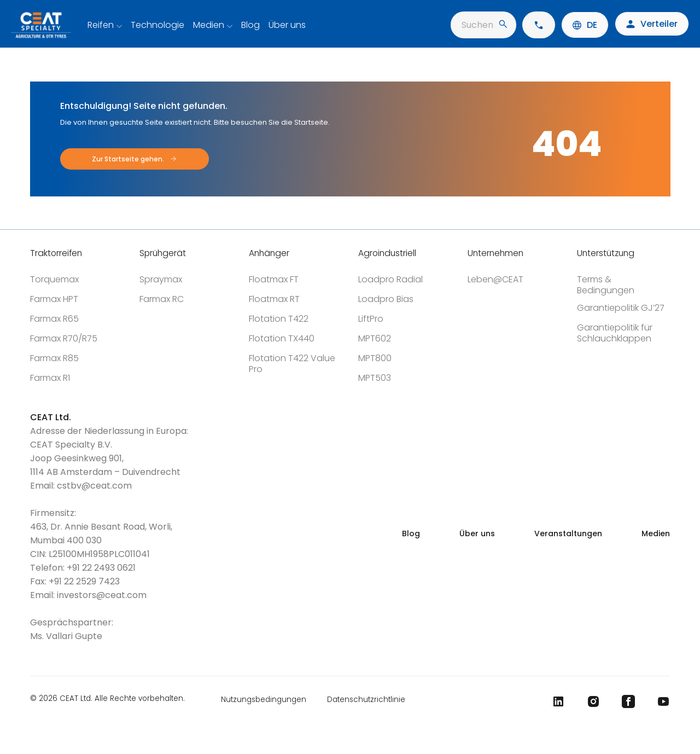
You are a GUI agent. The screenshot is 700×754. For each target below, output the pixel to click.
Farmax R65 (54, 319)
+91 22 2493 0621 (101, 568)
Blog (250, 25)
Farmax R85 (54, 358)
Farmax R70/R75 (64, 338)
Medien (209, 25)
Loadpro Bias (386, 299)
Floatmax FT (274, 279)
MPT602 (375, 338)
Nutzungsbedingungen (264, 700)
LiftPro (371, 319)
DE (585, 25)
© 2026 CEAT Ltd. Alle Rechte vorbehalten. (107, 699)
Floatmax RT (274, 299)
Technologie (157, 25)
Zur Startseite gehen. (128, 159)
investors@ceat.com (102, 595)
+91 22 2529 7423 (84, 581)
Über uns (287, 25)
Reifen (101, 25)
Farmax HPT (54, 299)
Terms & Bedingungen (606, 285)
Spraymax (161, 279)
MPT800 (375, 358)
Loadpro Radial (390, 279)
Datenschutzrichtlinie (366, 700)
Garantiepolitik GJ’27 (621, 308)
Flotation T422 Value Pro (292, 364)
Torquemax (54, 279)
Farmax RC (162, 299)
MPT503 (375, 378)
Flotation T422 (279, 319)
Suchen (484, 25)
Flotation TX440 (282, 338)
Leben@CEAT (495, 279)
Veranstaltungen (568, 533)
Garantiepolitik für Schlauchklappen (615, 333)
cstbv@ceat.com (94, 486)
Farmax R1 (50, 378)
